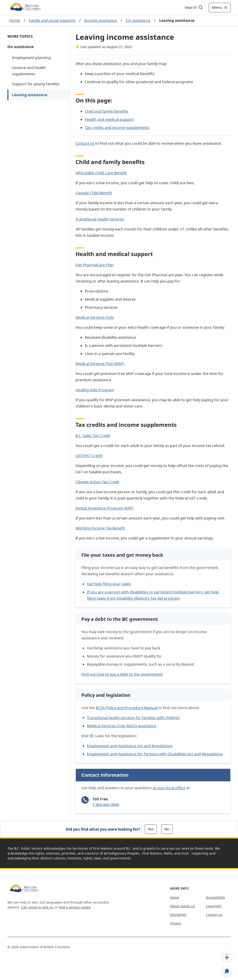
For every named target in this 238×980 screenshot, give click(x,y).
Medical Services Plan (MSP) (100, 364)
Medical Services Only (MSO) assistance (122, 726)
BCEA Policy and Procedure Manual (127, 708)
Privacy (176, 923)
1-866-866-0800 (106, 805)
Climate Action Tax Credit (97, 482)
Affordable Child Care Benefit (101, 173)
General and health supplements (29, 71)
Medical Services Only (95, 317)
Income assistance (101, 20)
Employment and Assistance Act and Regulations (130, 746)
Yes (151, 829)
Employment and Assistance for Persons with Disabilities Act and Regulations (155, 754)
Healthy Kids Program (95, 390)
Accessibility (215, 897)
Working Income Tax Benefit (100, 528)
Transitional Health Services (100, 219)
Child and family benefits (107, 111)
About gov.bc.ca (182, 906)
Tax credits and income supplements (117, 128)
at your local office (169, 788)
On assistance (138, 20)
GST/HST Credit (89, 456)
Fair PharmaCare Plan (95, 265)
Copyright (214, 906)
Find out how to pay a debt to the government (122, 674)
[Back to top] (227, 957)
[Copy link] (227, 971)
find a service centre (75, 907)
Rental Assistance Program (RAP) (104, 508)
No (167, 829)
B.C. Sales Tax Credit (93, 436)
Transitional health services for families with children (133, 718)
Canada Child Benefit (94, 193)
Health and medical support (109, 119)
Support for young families (36, 84)
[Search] (194, 7)
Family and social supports (52, 20)
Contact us (85, 143)
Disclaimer (178, 915)
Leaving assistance (30, 95)
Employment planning (31, 58)
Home (15, 20)
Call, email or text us (37, 907)
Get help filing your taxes (109, 584)
